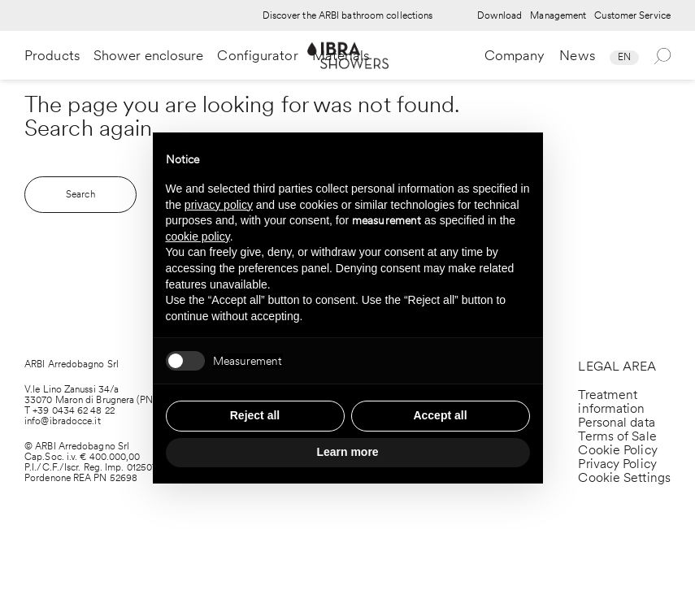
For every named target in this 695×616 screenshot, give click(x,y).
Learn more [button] (347, 452)
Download (500, 15)
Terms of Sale (617, 436)
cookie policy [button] (198, 236)
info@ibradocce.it (63, 421)
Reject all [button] (255, 415)
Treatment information (611, 401)
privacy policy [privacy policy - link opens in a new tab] (219, 205)
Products (52, 55)
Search (80, 194)
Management (558, 15)
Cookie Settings (624, 477)
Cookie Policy (617, 450)
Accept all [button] (440, 415)
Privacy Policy (617, 464)
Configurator (257, 55)
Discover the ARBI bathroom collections (348, 15)
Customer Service (632, 15)
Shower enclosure (149, 55)
